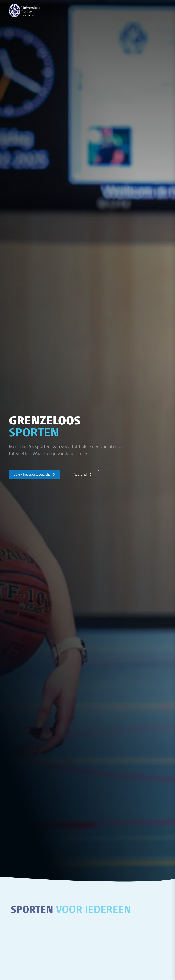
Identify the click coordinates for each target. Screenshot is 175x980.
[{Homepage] (24, 11)
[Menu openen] (163, 9)
